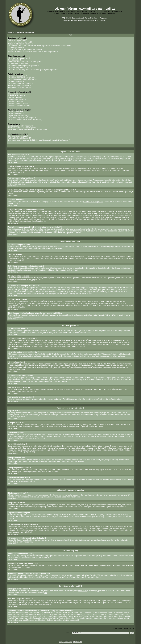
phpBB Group (83, 591)
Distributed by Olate (77, 642)
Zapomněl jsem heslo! (16, 48)
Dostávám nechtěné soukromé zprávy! (22, 128)
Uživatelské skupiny (92, 18)
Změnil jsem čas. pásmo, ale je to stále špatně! (25, 62)
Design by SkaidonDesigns (65, 642)
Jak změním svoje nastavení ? (19, 58)
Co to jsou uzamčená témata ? (19, 106)
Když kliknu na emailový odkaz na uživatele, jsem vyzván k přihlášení (33, 70)
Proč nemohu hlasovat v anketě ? (20, 88)
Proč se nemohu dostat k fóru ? (19, 86)
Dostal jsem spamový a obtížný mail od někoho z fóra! (27, 130)
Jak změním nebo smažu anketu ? (20, 84)
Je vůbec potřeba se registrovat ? (20, 42)
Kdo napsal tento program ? (18, 136)
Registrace (104, 18)
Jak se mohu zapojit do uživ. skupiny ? (22, 118)
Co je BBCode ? (14, 94)
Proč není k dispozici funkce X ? (19, 138)
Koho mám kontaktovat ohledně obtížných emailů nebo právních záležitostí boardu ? (39, 140)
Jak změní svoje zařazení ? (18, 68)
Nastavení (67, 20)
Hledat (69, 18)
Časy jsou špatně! (14, 60)
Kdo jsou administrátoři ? (17, 112)
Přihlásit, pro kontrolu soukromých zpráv (85, 20)
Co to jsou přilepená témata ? (18, 104)
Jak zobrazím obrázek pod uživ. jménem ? (23, 66)
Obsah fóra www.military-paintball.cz (21, 32)
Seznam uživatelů (78, 18)
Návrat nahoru (13, 162)
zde (46, 593)
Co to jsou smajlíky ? (15, 98)
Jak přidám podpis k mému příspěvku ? (22, 80)
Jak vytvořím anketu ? (16, 82)
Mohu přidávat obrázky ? (17, 100)
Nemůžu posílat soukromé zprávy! (20, 126)
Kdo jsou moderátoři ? (16, 114)
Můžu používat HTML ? (16, 96)
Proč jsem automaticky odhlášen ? (20, 44)
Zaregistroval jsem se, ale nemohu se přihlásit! (25, 50)
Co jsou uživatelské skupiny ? (18, 116)
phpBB (67, 640)
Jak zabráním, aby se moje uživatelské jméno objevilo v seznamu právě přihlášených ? (39, 46)
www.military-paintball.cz (97, 9)
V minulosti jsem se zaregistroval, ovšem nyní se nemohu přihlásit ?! (33, 52)
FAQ (64, 18)
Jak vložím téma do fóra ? (17, 76)
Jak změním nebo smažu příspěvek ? (21, 78)
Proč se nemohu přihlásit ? (17, 40)
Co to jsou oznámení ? (16, 102)
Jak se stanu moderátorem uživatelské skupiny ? (25, 120)
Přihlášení (103, 20)
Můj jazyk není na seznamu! (18, 64)
